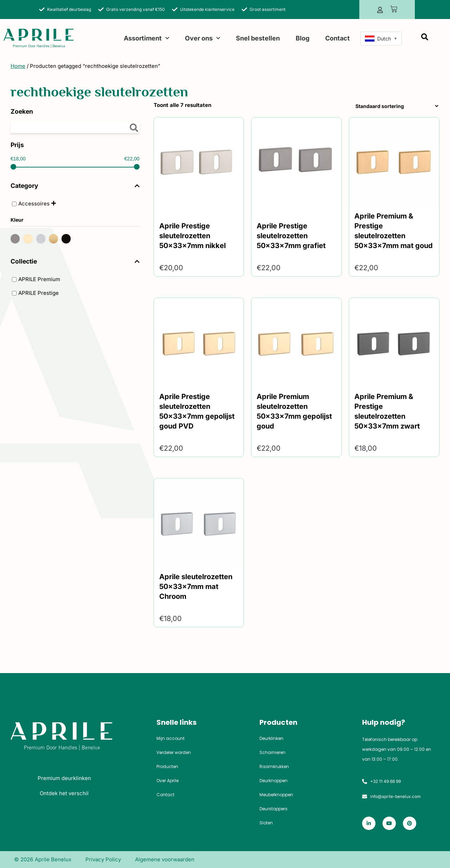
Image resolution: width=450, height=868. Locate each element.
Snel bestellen (258, 38)
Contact (337, 38)
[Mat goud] (55, 238)
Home (18, 66)
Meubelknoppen (276, 795)
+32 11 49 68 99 (385, 781)
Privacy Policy (103, 859)
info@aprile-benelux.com (396, 796)
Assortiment (146, 39)
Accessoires (34, 204)
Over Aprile (168, 781)
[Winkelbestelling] (396, 106)
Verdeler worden (174, 753)
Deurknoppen (274, 781)
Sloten (266, 823)
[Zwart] (68, 238)
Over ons (202, 39)
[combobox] (381, 39)
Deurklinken (271, 739)
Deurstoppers (274, 809)
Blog (303, 38)
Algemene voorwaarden (165, 859)
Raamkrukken (274, 767)
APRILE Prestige (38, 293)
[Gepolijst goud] (30, 238)
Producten (167, 767)
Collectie (75, 261)
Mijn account (171, 739)
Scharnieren (272, 753)
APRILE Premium (39, 279)
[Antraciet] (17, 238)
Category (75, 186)
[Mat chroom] (43, 238)
